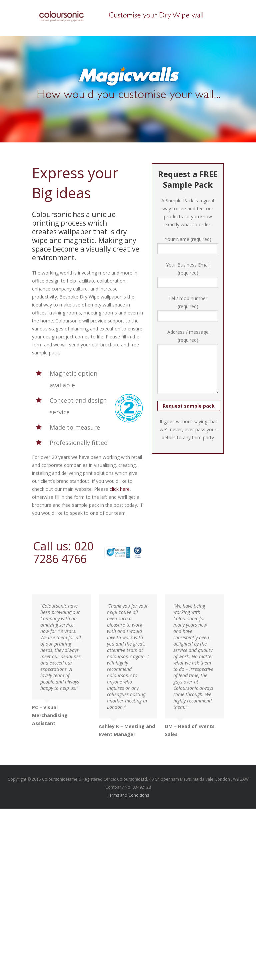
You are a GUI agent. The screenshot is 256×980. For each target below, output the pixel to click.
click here (120, 489)
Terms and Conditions (128, 795)
